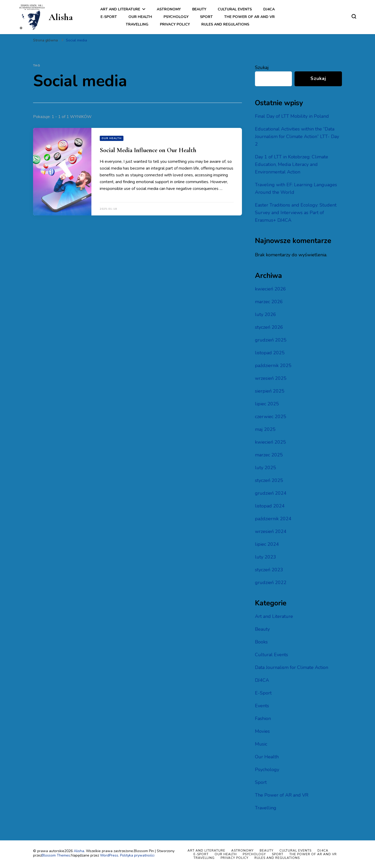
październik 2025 (273, 365)
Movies (262, 731)
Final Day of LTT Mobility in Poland (292, 116)
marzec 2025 (269, 455)
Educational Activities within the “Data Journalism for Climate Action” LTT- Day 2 (297, 137)
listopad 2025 (270, 353)
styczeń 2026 (269, 327)
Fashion (263, 718)
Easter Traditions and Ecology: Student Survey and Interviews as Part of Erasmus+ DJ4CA (296, 213)
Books (261, 642)
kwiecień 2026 (270, 289)
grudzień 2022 (271, 582)
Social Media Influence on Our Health (148, 150)
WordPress (109, 855)
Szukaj (262, 67)
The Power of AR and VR (249, 17)
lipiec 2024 (267, 544)
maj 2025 (265, 429)
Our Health (140, 17)
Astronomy (169, 9)
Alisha (61, 17)
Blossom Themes (56, 855)
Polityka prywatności (137, 855)
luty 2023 (265, 557)
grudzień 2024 (271, 493)
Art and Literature (120, 9)
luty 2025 (265, 468)
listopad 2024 (270, 506)
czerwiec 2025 (271, 417)
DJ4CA (269, 9)
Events (262, 706)
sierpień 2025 (270, 391)
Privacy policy (175, 24)
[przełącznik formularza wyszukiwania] (354, 16)
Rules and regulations (225, 24)
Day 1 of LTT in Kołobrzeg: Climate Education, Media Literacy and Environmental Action (292, 164)
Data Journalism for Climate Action (292, 667)
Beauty (199, 9)
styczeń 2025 (269, 480)
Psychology (176, 17)
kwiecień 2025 (270, 442)
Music (261, 744)
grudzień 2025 (271, 340)
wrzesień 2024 (271, 531)
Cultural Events (235, 9)
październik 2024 (273, 519)
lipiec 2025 (267, 404)
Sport (206, 17)
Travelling (137, 24)
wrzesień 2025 (271, 378)
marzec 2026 (269, 302)
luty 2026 (265, 314)
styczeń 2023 (269, 570)
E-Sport (109, 17)
